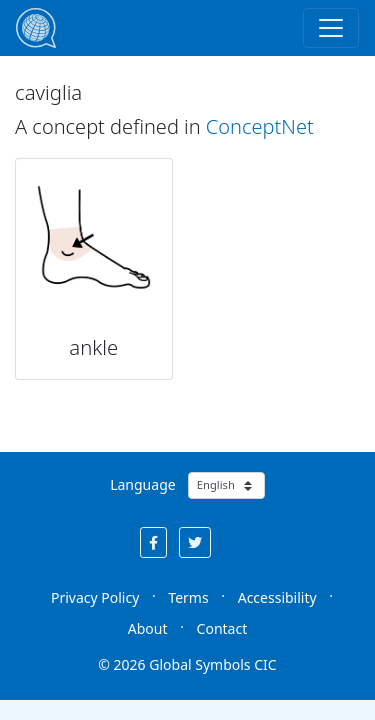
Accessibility (277, 597)
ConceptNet (260, 126)
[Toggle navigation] (331, 28)
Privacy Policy (95, 597)
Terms (188, 597)
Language (142, 484)
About (148, 628)
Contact (222, 628)
